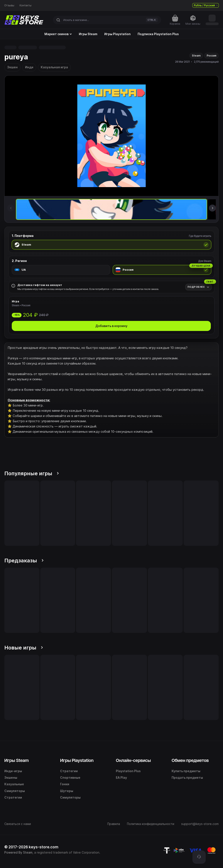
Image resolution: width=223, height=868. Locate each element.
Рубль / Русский (206, 5)
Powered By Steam (18, 852)
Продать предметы (187, 778)
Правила (114, 824)
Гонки (65, 784)
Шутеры (67, 791)
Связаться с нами (18, 824)
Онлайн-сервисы (133, 760)
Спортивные (70, 778)
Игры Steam (88, 34)
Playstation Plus (128, 771)
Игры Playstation (117, 34)
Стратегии (13, 797)
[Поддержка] (199, 857)
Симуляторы (15, 791)
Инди (29, 67)
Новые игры (24, 648)
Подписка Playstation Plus (158, 34)
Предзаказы (24, 561)
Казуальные (14, 784)
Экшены (11, 778)
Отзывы (9, 5)
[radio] (111, 245)
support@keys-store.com (200, 824)
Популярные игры (32, 473)
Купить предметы (186, 771)
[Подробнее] (199, 287)
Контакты (26, 5)
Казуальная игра (54, 67)
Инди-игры (13, 771)
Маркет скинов (58, 34)
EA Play (121, 778)
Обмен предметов (190, 760)
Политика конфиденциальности (151, 824)
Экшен (12, 67)
